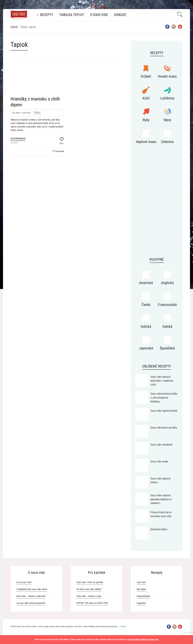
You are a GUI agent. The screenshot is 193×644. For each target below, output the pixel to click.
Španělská (167, 348)
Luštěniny (167, 98)
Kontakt (123, 627)
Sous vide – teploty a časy (89, 596)
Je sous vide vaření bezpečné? (31, 603)
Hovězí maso (167, 76)
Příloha (37, 113)
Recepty (47, 15)
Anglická (167, 283)
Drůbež (146, 76)
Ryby (146, 120)
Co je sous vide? (24, 582)
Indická (146, 327)
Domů (14, 27)
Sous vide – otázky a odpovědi (31, 596)
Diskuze (120, 15)
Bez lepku (141, 589)
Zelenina (167, 142)
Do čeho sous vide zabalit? (89, 589)
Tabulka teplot (72, 15)
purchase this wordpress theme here (143, 639)
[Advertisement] (157, 202)
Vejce (167, 120)
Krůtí (146, 98)
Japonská (146, 348)
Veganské (141, 603)
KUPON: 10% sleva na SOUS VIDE (92, 603)
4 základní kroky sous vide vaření (32, 589)
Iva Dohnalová (18, 138)
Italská (167, 327)
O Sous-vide (99, 15)
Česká (146, 305)
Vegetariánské (143, 596)
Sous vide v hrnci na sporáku (90, 582)
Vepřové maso (146, 142)
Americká (146, 283)
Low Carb (141, 582)
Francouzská (167, 305)
